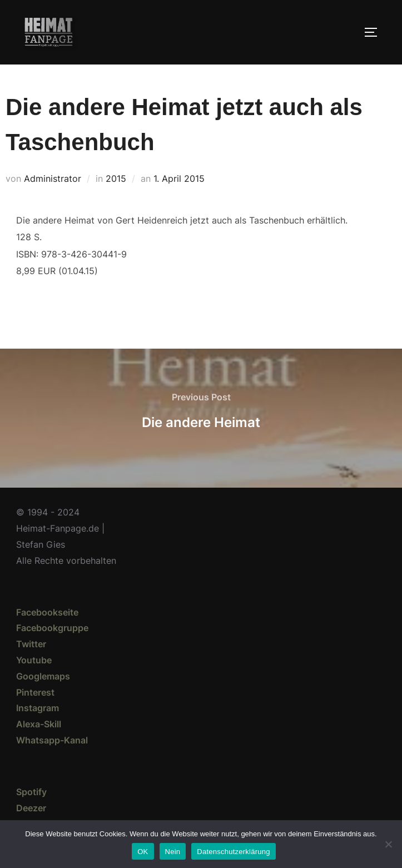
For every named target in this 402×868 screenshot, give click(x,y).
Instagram (38, 708)
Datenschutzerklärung (233, 852)
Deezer (31, 808)
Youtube (34, 660)
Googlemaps (43, 676)
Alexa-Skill (39, 724)
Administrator (53, 178)
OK (143, 852)
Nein (173, 852)
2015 (116, 178)
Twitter (31, 644)
